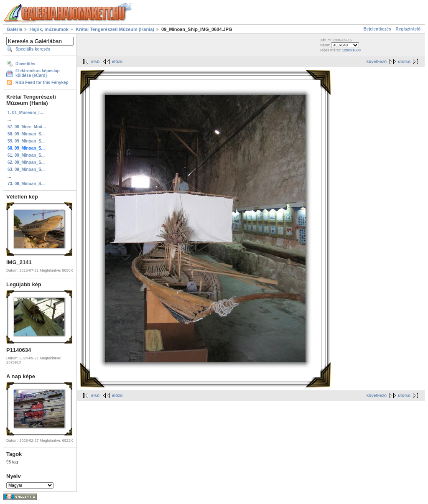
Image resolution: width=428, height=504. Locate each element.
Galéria (14, 29)
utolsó (404, 62)
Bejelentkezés (377, 29)
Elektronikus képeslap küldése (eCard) (38, 73)
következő (377, 62)
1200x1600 (351, 50)
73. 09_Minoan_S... (26, 184)
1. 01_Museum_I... (25, 113)
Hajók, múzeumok (49, 29)
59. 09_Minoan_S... (26, 141)
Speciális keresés (33, 49)
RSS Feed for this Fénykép (42, 83)
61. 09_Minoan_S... (26, 155)
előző (117, 62)
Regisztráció (408, 29)
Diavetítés (25, 64)
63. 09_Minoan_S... (26, 169)
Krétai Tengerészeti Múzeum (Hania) (115, 29)
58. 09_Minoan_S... (26, 134)
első (95, 62)
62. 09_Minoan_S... (26, 162)
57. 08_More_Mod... (27, 127)
